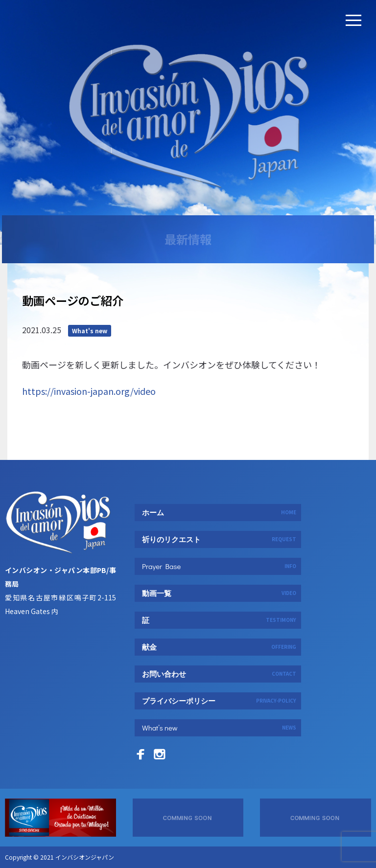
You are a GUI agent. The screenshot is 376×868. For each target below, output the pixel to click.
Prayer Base (219, 566)
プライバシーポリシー (219, 701)
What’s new (219, 728)
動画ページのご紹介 (73, 357)
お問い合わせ (219, 674)
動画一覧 (219, 593)
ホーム (219, 512)
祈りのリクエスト (219, 539)
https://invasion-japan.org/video (89, 447)
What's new (90, 387)
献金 (219, 647)
